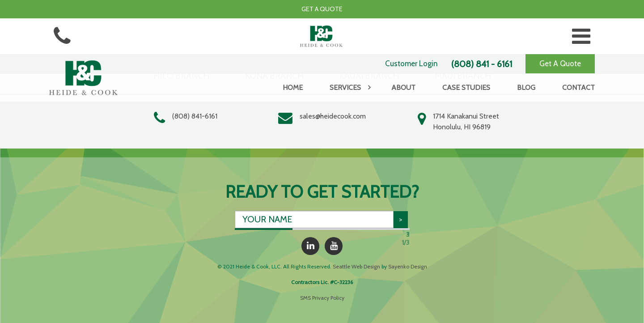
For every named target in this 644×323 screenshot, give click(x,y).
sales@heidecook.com (333, 116)
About (403, 87)
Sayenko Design (408, 266)
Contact (578, 87)
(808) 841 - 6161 (482, 64)
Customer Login (411, 64)
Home (293, 87)
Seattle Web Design (356, 266)
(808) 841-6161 (195, 116)
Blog (526, 87)
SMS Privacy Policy (322, 298)
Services (345, 87)
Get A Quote (560, 64)
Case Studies (466, 87)
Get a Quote (322, 9)
